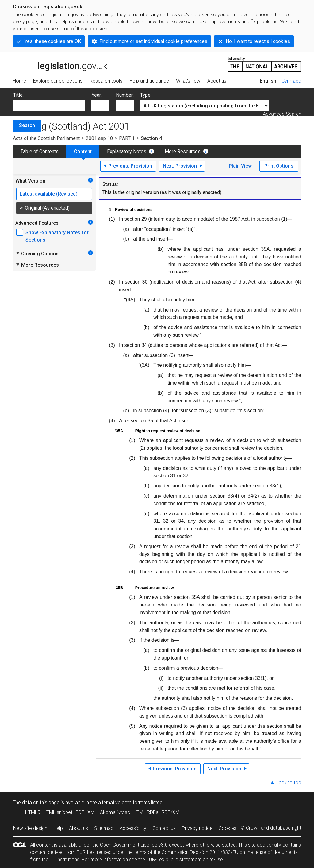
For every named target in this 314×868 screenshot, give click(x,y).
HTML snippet (58, 812)
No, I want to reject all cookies (258, 41)
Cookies (228, 828)
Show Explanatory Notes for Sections (57, 236)
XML (92, 812)
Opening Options (37, 254)
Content (83, 151)
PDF (80, 812)
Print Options (279, 166)
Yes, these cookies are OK (53, 41)
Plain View (240, 166)
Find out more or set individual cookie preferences (153, 41)
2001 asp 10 (99, 138)
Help (58, 828)
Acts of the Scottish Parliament (46, 138)
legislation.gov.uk (60, 64)
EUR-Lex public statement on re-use (185, 860)
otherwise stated (218, 845)
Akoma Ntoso (115, 812)
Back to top (288, 783)
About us (78, 828)
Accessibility (133, 828)
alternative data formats (124, 802)
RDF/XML (172, 812)
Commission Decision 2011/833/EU (200, 852)
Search (27, 125)
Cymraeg (291, 81)
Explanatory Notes (127, 151)
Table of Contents (40, 151)
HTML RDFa (146, 812)
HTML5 (33, 812)
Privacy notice (197, 828)
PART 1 (127, 138)
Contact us (164, 828)
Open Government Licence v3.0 (134, 845)
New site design (30, 828)
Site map (104, 828)
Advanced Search (282, 114)
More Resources (183, 151)
